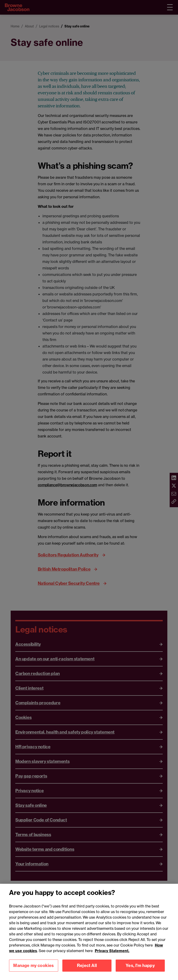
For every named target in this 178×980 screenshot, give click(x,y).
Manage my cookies (33, 971)
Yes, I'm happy (140, 971)
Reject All (87, 971)
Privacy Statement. (112, 956)
